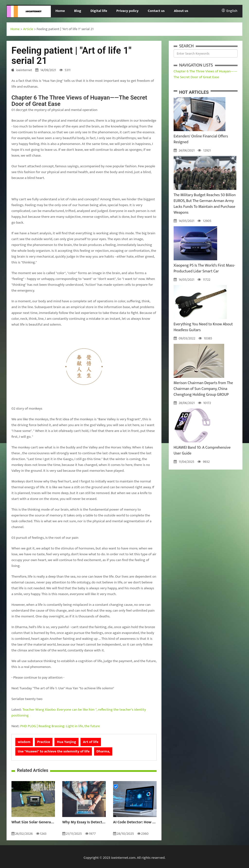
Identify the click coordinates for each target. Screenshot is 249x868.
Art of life (91, 742)
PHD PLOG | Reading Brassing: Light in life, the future (60, 726)
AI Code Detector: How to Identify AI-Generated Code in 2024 (135, 822)
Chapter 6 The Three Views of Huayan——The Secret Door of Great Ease (205, 74)
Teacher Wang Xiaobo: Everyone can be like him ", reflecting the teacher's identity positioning (79, 712)
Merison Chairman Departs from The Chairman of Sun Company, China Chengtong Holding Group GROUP (203, 389)
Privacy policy (128, 11)
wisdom (24, 742)
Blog (78, 11)
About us (181, 11)
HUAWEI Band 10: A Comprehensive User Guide (202, 451)
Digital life (99, 11)
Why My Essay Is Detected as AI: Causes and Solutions (84, 822)
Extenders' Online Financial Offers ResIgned (201, 139)
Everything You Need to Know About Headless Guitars (203, 327)
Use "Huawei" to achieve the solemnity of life (54, 751)
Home (60, 11)
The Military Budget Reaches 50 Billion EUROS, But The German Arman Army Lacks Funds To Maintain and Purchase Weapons (205, 204)
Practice (44, 742)
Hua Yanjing (67, 742)
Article (28, 29)
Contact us (156, 11)
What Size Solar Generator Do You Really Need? (33, 822)
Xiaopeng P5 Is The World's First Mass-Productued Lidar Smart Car (204, 268)
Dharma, (103, 751)
